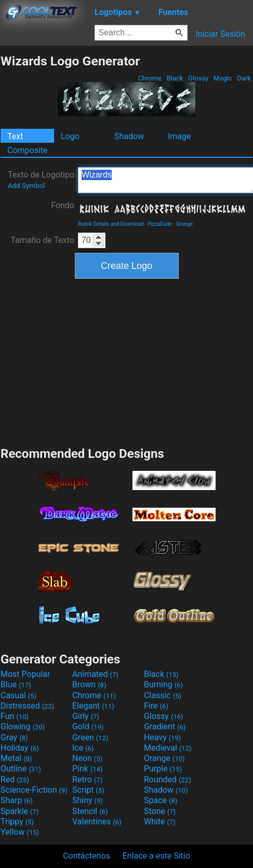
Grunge (184, 224)
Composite (28, 150)
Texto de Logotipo (41, 180)
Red (15, 779)
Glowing (23, 727)
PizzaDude (160, 224)
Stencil (90, 811)
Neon (87, 758)
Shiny (88, 800)
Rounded (168, 779)
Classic (163, 695)
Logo (70, 136)
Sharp (17, 800)
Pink (88, 769)
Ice (83, 748)
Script (88, 790)
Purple (163, 769)
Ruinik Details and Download (111, 224)
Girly (86, 716)
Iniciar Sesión (220, 34)
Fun (15, 716)
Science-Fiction (34, 790)
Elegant (93, 706)
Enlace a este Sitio (156, 856)
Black (175, 78)
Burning (163, 684)
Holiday (20, 748)
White (160, 822)
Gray (14, 737)
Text (15, 136)
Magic (223, 78)
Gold (88, 727)
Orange (164, 758)
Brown (89, 684)
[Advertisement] (127, 361)
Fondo (63, 205)
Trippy (17, 822)
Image (179, 136)
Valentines (97, 822)
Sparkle (19, 811)
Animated (95, 674)
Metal (16, 758)
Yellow (20, 832)
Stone (160, 811)
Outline (21, 769)
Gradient (165, 727)
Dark (244, 78)
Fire (156, 706)
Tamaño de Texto (42, 240)
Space (161, 800)
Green (90, 737)
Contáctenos (86, 856)
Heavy (162, 737)
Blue (16, 684)
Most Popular (25, 674)
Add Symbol (26, 186)
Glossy (198, 78)
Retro (87, 779)
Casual (18, 695)
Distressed (27, 706)
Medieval (168, 748)
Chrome (150, 78)
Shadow (129, 136)
